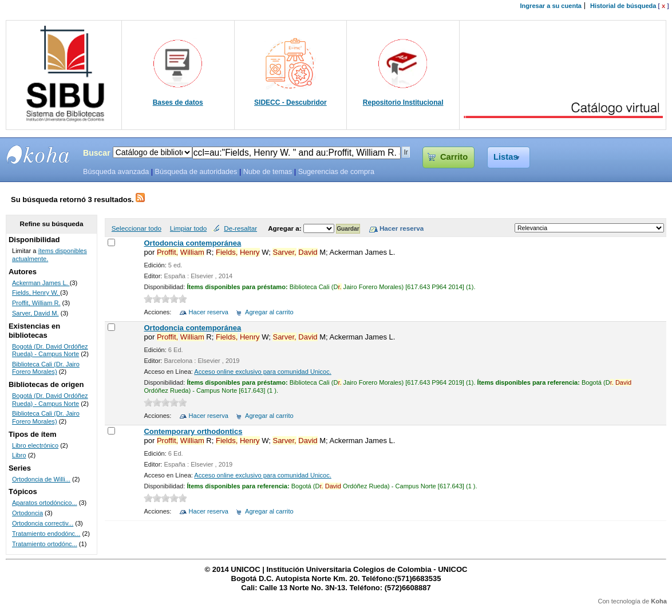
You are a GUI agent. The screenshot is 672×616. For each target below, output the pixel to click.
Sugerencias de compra (336, 172)
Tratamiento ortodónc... (45, 544)
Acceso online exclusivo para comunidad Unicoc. (262, 372)
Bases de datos (178, 102)
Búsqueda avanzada (116, 172)
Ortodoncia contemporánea (192, 243)
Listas (506, 157)
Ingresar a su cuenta (551, 6)
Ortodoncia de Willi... (41, 479)
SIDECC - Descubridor (290, 102)
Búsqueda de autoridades (196, 172)
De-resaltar (240, 228)
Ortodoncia (27, 513)
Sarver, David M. (35, 313)
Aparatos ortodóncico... (45, 503)
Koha (659, 601)
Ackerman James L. (41, 283)
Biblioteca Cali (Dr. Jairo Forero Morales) (46, 368)
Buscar (97, 153)
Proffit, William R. (36, 303)
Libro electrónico (35, 445)
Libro (19, 455)
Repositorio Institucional (403, 102)
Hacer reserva (209, 312)
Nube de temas (268, 172)
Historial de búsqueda (623, 6)
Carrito (454, 157)
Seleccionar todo (137, 228)
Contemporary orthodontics (193, 431)
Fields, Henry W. (36, 293)
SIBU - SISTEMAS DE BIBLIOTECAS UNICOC (38, 155)
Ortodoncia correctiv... (43, 523)
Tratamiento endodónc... (46, 534)
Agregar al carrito (269, 312)
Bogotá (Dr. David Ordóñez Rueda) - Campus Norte (50, 350)
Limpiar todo (188, 228)
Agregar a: (286, 228)
